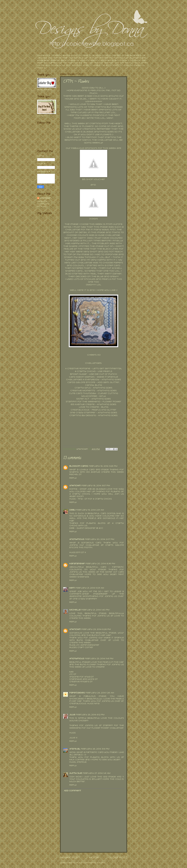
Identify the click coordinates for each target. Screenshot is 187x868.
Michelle (75, 610)
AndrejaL (75, 749)
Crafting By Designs (83, 416)
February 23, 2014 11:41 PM (99, 659)
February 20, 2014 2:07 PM (100, 539)
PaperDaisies (77, 693)
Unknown (75, 486)
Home (94, 858)
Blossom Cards (79, 466)
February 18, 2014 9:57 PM (96, 486)
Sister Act (83, 399)
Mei (71, 672)
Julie (72, 715)
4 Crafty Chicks (85, 371)
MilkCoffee (89, 396)
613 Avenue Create (83, 404)
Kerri (72, 588)
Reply (73, 478)
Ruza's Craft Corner (81, 648)
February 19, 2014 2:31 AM (90, 510)
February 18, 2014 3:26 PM (103, 466)
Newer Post (70, 858)
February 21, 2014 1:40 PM (95, 610)
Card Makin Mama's (82, 377)
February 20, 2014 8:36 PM (100, 564)
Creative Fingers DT (81, 682)
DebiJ (72, 510)
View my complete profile (43, 204)
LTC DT (73, 674)
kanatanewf (77, 564)
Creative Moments (83, 391)
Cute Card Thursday (82, 393)
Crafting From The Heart (106, 124)
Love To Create (89, 407)
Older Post (118, 858)
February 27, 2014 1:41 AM (97, 773)
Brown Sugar (78, 374)
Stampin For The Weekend (83, 402)
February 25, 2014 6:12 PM (90, 715)
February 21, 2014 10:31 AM (90, 588)
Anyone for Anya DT (82, 677)
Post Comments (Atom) (91, 863)
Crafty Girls (83, 388)
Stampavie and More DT (83, 679)
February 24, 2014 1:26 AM (100, 693)
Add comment (73, 791)
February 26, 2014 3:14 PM (95, 749)
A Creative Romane (78, 369)
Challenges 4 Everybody (83, 380)
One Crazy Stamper (83, 413)
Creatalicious (80, 410)
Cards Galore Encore (81, 382)
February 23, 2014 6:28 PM (96, 629)
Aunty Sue (76, 773)
